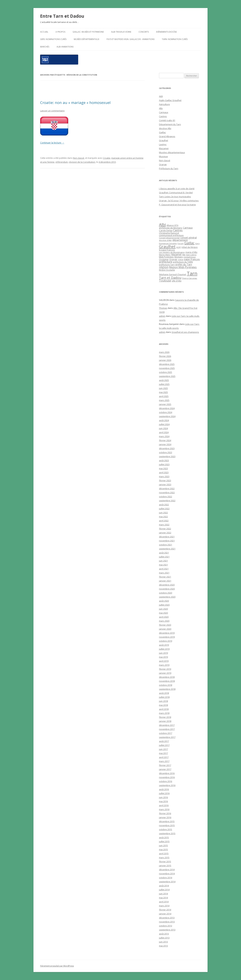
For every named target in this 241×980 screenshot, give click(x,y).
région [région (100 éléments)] (164, 267)
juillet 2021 (164, 557)
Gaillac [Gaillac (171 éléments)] (189, 243)
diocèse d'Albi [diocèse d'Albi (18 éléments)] (165, 240)
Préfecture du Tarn (169, 168)
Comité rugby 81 (167, 120)
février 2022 (165, 529)
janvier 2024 (165, 444)
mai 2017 (163, 753)
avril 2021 (164, 569)
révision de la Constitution (82, 162)
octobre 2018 (166, 685)
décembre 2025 (167, 364)
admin (162, 316)
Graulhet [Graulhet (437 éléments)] (167, 247)
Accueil (44, 32)
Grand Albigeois (167, 136)
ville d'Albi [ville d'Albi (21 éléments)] (177, 281)
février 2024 (165, 440)
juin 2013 (163, 942)
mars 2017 (164, 761)
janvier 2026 (165, 360)
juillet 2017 (164, 745)
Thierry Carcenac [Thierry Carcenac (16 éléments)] (190, 278)
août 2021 (164, 553)
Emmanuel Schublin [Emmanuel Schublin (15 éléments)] (168, 243)
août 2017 (164, 741)
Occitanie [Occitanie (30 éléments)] (164, 259)
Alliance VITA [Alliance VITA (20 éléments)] (172, 225)
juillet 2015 (164, 841)
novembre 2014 (167, 874)
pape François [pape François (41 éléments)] (192, 259)
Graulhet (164, 140)
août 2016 (164, 789)
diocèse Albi (165, 128)
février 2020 (165, 625)
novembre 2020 (167, 589)
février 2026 (165, 356)
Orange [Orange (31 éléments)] (173, 259)
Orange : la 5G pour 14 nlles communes (179, 201)
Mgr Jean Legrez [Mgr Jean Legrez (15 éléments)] (189, 255)
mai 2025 (163, 392)
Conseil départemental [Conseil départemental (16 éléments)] (169, 238)
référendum (62, 162)
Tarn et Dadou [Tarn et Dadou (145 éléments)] (170, 278)
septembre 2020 (167, 597)
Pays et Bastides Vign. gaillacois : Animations (131, 39)
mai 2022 (163, 517)
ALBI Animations (65, 47)
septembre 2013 (167, 930)
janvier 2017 (165, 769)
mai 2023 (163, 468)
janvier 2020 (165, 629)
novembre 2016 (167, 777)
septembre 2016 (167, 785)
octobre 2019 (166, 641)
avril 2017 (164, 757)
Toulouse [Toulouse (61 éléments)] (165, 281)
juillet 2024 (164, 424)
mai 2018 (163, 705)
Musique (163, 156)
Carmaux (164, 112)
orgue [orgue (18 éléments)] (181, 259)
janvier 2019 (165, 673)
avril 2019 (164, 661)
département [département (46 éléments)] (180, 240)
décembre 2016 (167, 773)
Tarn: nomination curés (175, 39)
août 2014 (164, 886)
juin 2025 (163, 388)
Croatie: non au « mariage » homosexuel (75, 102)
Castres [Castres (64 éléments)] (178, 230)
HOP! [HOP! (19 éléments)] (179, 247)
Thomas (163, 308)
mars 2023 (164, 476)
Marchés (45, 47)
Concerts (144, 32)
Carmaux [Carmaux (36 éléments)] (188, 228)
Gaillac (162, 132)
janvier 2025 (165, 404)
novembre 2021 (167, 541)
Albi (161, 108)
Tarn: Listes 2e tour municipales (175, 197)
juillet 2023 (164, 464)
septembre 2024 (167, 416)
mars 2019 (164, 665)
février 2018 (165, 717)
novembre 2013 (167, 922)
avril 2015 (164, 853)
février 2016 (165, 813)
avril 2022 (164, 521)
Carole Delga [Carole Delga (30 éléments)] (166, 230)
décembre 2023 (167, 448)
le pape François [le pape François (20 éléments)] (167, 250)
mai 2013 (163, 946)
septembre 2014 (167, 882)
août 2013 (164, 934)
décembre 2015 (167, 821)
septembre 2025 (167, 376)
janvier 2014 (165, 914)
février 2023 (165, 480)
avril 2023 (164, 472)
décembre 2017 (167, 725)
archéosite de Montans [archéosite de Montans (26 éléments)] (171, 228)
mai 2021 (163, 565)
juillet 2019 (164, 649)
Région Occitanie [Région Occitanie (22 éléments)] (167, 270)
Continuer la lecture (52, 143)
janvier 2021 (165, 581)
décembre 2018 (167, 677)
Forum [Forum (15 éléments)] (181, 243)
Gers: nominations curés (53, 39)
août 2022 (164, 505)
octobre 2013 (166, 926)
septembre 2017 (167, 737)
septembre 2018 (167, 689)
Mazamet (164, 148)
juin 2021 (163, 561)
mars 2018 (164, 713)
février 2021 (165, 577)
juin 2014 (163, 894)
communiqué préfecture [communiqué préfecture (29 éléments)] (171, 235)
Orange (163, 164)
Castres (163, 116)
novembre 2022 (167, 493)
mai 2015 (163, 849)
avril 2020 (164, 617)
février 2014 (165, 910)
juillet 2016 (164, 793)
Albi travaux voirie (121, 32)
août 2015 (164, 837)
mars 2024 (164, 436)
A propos (60, 32)
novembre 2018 (167, 681)
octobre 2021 (166, 545)
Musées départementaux (87, 39)
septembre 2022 (167, 501)
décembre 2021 (167, 537)
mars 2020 (164, 621)
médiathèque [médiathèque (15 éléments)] (190, 257)
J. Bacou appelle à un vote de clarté (177, 189)
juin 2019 (163, 653)
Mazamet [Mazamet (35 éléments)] (176, 254)
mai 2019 (163, 657)
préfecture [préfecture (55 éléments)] (166, 262)
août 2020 (164, 601)
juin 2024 (163, 428)
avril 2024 (164, 432)
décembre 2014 (167, 870)
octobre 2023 (166, 452)
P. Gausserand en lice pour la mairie (177, 205)
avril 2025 (164, 396)
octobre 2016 (166, 781)
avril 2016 (164, 805)
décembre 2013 (167, 918)
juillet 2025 (164, 384)
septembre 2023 (167, 456)
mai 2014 (163, 898)
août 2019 (164, 645)
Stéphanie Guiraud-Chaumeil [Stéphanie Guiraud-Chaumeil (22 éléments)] (173, 274)
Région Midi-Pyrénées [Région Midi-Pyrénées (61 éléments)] (183, 267)
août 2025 (164, 380)
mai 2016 (163, 801)
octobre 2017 (166, 733)
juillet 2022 (164, 509)
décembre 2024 (167, 408)
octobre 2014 (166, 878)
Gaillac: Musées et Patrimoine (88, 32)
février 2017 (165, 765)
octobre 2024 (166, 412)
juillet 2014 (164, 890)
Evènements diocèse (166, 32)
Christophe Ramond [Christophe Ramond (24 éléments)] (169, 233)
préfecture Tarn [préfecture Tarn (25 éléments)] (167, 265)
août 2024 (164, 420)
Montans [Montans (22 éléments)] (179, 257)
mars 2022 (164, 525)
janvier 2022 (165, 533)
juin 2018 (163, 701)
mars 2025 (164, 400)
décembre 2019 (167, 633)
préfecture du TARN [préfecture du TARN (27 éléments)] (183, 262)
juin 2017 (163, 749)
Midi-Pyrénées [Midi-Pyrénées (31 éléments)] (166, 257)
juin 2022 (163, 513)
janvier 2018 (165, 721)
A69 (161, 96)
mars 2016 (164, 809)
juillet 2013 (164, 938)
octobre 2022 (166, 497)
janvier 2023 (165, 484)
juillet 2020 (164, 605)
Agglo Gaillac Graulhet (170, 100)
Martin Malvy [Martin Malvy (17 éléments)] (165, 255)
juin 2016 (163, 797)
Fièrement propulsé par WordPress (57, 966)
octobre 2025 (166, 372)
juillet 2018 (164, 697)
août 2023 (164, 460)
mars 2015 (164, 857)
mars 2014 (164, 906)
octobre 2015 (166, 829)
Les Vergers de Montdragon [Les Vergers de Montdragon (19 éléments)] (172, 252)
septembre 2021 (167, 549)
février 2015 (165, 862)
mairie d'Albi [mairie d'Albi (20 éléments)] (191, 252)
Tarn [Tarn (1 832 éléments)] (192, 273)
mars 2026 (164, 352)
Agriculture (164, 104)
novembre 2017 (167, 729)
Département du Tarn (170, 124)
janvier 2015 (165, 866)
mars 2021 (164, 573)
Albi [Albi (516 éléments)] (162, 225)
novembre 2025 (167, 368)
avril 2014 (164, 902)
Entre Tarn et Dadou (62, 16)
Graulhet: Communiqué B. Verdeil (176, 193)
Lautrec (163, 144)
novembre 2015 (167, 825)
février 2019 (165, 669)
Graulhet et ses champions (185, 332)
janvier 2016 (165, 817)
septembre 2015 (167, 833)
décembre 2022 (167, 488)
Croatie (107, 158)
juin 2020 (163, 609)
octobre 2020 (166, 593)
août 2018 (164, 693)
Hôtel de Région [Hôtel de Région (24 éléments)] (190, 247)
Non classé (79, 158)
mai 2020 (163, 613)
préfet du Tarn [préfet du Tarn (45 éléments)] (184, 264)
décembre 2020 (167, 585)
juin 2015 (163, 845)
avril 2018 (164, 709)
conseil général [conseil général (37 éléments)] (188, 238)
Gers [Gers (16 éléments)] (197, 243)
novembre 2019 (167, 637)
